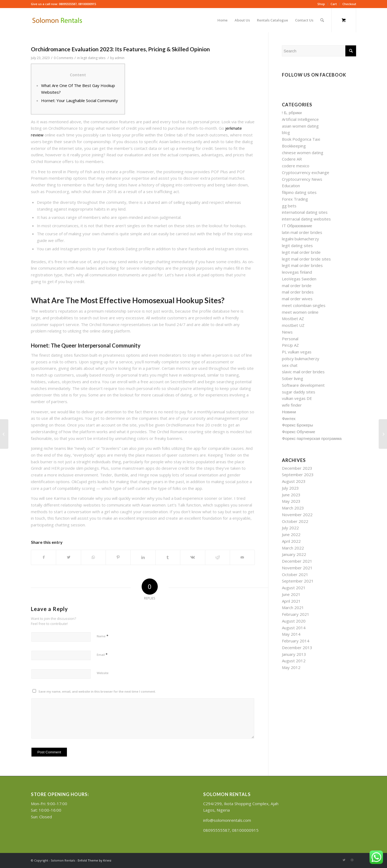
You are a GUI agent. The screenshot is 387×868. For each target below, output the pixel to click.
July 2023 (290, 488)
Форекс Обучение (298, 432)
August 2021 (294, 588)
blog (286, 132)
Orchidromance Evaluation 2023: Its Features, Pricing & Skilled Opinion (120, 49)
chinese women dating (303, 153)
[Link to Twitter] (344, 860)
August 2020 (294, 621)
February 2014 (296, 641)
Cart (334, 4)
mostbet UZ (293, 325)
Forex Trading (295, 199)
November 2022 (297, 515)
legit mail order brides (302, 265)
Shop (321, 4)
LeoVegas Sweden (299, 279)
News (287, 332)
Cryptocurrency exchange (306, 172)
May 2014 (291, 634)
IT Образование (297, 226)
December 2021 (297, 561)
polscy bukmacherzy (301, 359)
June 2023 (291, 495)
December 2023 (297, 468)
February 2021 (296, 614)
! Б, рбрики (292, 113)
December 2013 (297, 648)
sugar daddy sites (299, 392)
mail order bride (297, 285)
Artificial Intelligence (300, 119)
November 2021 (297, 568)
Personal (290, 339)
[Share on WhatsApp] (93, 557)
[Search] (322, 20)
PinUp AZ (290, 345)
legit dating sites (93, 58)
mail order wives (297, 299)
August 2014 (294, 628)
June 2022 (291, 534)
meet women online (300, 312)
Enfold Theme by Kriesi (94, 860)
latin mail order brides (302, 232)
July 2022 (290, 528)
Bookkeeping (294, 146)
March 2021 (293, 607)
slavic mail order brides (303, 372)
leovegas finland (297, 272)
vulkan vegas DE (297, 398)
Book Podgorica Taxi (301, 139)
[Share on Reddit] (218, 557)
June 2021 (291, 594)
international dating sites (305, 212)
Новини (289, 412)
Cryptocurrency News (302, 179)
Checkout (349, 4)
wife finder (292, 405)
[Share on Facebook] (44, 557)
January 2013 (294, 654)
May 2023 (291, 501)
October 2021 (295, 574)
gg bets (289, 206)
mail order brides (298, 292)
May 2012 (291, 667)
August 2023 (294, 481)
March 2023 (293, 508)
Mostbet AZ (293, 319)
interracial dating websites (306, 219)
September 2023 (298, 475)
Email (102, 654)
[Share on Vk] (193, 557)
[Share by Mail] (242, 557)
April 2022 (291, 541)
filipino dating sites (299, 192)
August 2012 (294, 661)
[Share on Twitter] (68, 557)
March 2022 (293, 548)
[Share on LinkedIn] (143, 557)
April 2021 (291, 601)
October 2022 (295, 521)
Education (291, 186)
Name (103, 636)
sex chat (290, 365)
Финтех (289, 418)
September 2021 (298, 581)
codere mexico (296, 166)
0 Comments (63, 58)
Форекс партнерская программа (312, 438)
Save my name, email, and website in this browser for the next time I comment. (97, 691)
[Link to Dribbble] (352, 860)
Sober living (293, 378)
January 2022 (294, 554)
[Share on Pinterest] (118, 557)
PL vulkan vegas (297, 352)
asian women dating (300, 126)
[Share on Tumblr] (168, 557)
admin (120, 58)
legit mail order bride (301, 252)
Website (103, 673)
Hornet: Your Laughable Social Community (80, 100)
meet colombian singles (304, 305)
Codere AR (292, 159)
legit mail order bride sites (306, 259)
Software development (303, 385)
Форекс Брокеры (297, 425)
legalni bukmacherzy (300, 239)
